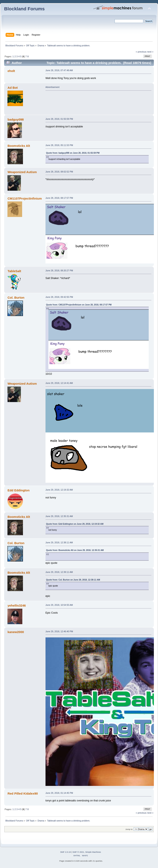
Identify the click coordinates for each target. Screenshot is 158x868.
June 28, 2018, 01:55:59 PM (59, 119)
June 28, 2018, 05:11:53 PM (59, 145)
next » (150, 52)
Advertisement (53, 87)
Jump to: (129, 829)
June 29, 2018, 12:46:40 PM (59, 631)
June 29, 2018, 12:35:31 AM (59, 516)
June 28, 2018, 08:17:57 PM (59, 198)
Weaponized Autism (22, 172)
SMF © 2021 (78, 852)
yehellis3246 (17, 605)
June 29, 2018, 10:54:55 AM (59, 605)
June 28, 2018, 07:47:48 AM (59, 70)
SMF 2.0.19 (66, 852)
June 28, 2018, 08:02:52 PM (59, 172)
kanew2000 (16, 632)
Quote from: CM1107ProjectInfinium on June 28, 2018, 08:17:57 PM (79, 305)
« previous (141, 52)
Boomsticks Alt (19, 146)
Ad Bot (13, 88)
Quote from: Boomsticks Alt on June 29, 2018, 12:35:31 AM (75, 550)
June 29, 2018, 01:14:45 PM (59, 793)
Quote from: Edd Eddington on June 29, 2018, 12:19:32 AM (75, 524)
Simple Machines (93, 852)
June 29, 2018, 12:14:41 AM (59, 383)
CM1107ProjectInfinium (25, 198)
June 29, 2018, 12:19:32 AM (59, 490)
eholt (11, 71)
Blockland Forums (24, 9)
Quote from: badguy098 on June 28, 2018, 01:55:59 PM (73, 153)
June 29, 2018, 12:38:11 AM (59, 542)
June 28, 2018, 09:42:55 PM (59, 297)
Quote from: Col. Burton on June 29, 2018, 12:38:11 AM (73, 580)
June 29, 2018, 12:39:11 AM (59, 572)
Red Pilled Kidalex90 (23, 793)
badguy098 (16, 119)
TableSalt (14, 271)
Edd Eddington (18, 490)
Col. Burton (16, 298)
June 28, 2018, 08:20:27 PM (59, 271)
